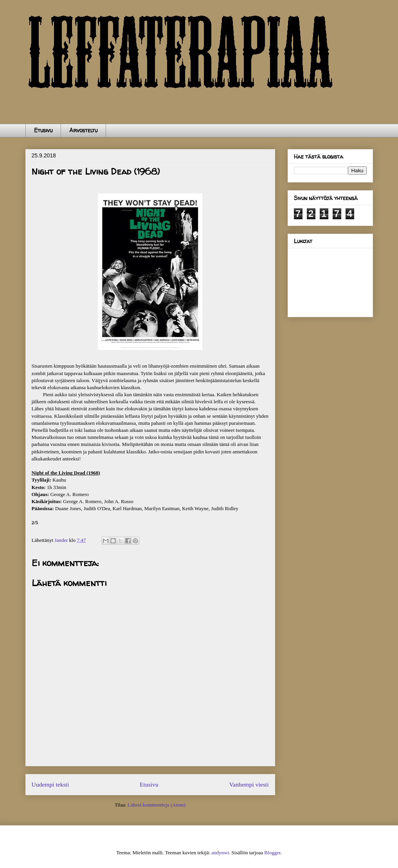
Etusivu (43, 130)
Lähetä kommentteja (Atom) (157, 805)
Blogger (272, 853)
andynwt (220, 853)
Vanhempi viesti (249, 784)
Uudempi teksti (50, 784)
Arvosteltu (83, 130)
